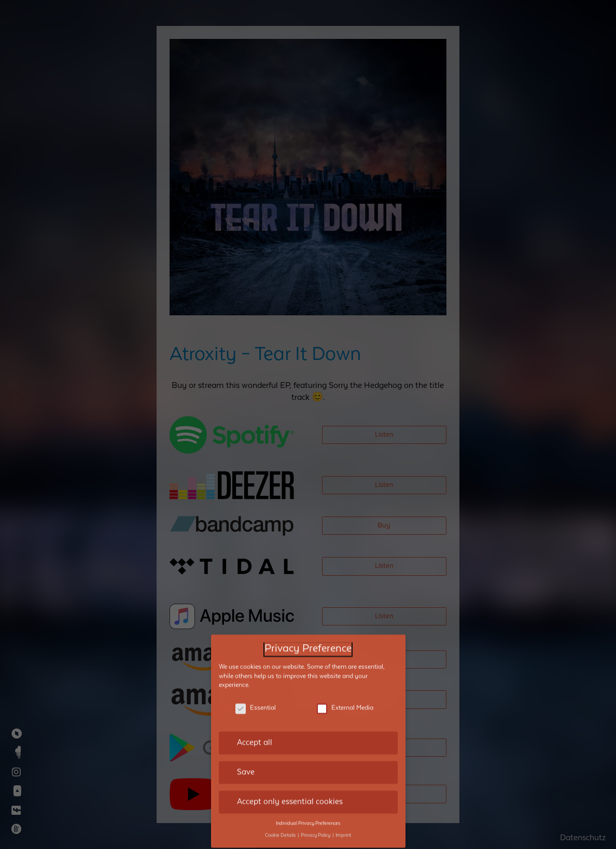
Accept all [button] (255, 717)
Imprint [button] (343, 810)
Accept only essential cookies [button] (290, 776)
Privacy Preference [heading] (308, 623)
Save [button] (246, 746)
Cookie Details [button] (281, 810)
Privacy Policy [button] (316, 810)
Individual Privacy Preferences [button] (308, 798)
